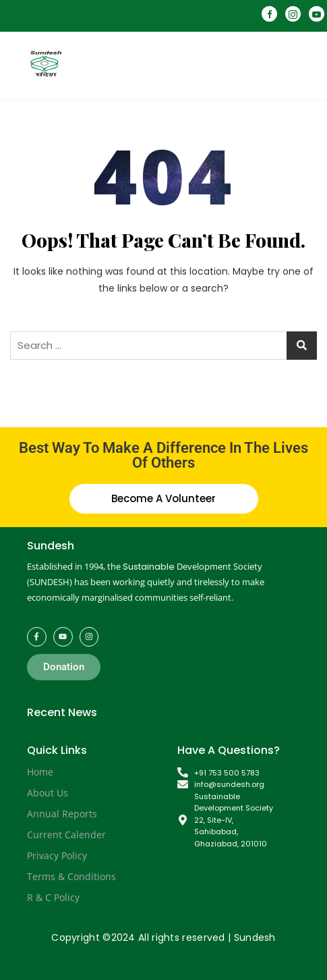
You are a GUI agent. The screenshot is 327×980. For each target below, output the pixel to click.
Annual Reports (62, 814)
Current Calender (66, 835)
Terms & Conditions (71, 876)
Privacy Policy (57, 855)
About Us (48, 793)
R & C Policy (53, 897)
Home (40, 772)
